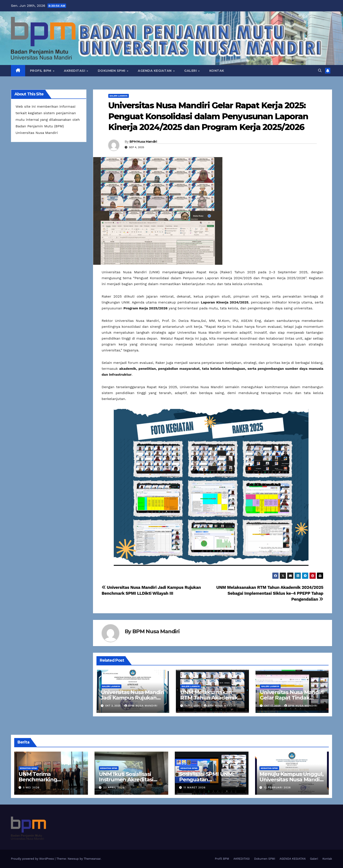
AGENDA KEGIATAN (155, 71)
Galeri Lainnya (119, 96)
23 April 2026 (114, 787)
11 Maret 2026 (195, 787)
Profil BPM (41, 71)
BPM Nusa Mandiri (143, 142)
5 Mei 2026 (31, 787)
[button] (320, 71)
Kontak (217, 71)
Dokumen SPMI (112, 71)
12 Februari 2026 (277, 787)
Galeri (191, 71)
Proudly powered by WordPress (33, 859)
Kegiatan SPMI (28, 768)
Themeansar (92, 859)
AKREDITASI (75, 71)
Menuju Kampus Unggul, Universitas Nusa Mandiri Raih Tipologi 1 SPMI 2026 (292, 779)
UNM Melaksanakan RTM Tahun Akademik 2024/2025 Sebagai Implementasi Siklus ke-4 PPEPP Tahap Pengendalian (270, 593)
